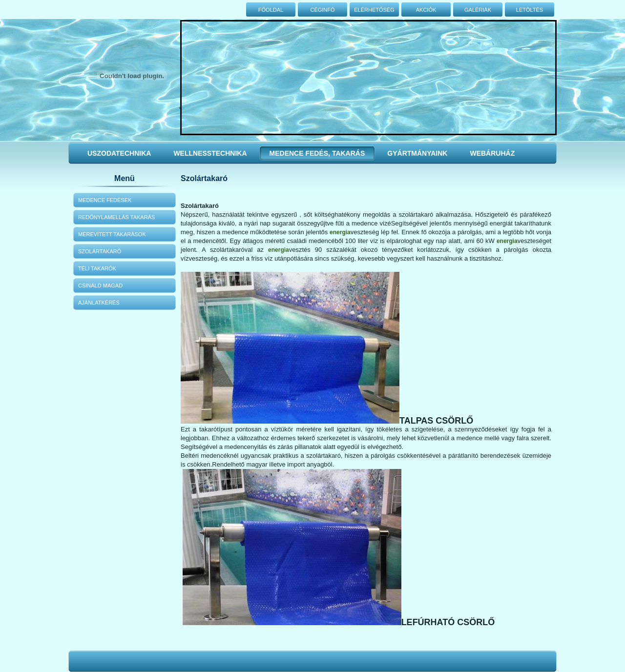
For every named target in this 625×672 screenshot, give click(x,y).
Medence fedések (105, 200)
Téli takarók (97, 268)
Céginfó (322, 10)
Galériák (478, 10)
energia (340, 232)
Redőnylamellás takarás (116, 217)
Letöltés (530, 10)
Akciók (426, 10)
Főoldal (271, 10)
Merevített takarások (112, 234)
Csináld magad (100, 285)
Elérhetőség (374, 10)
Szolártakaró (100, 251)
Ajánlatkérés (99, 303)
